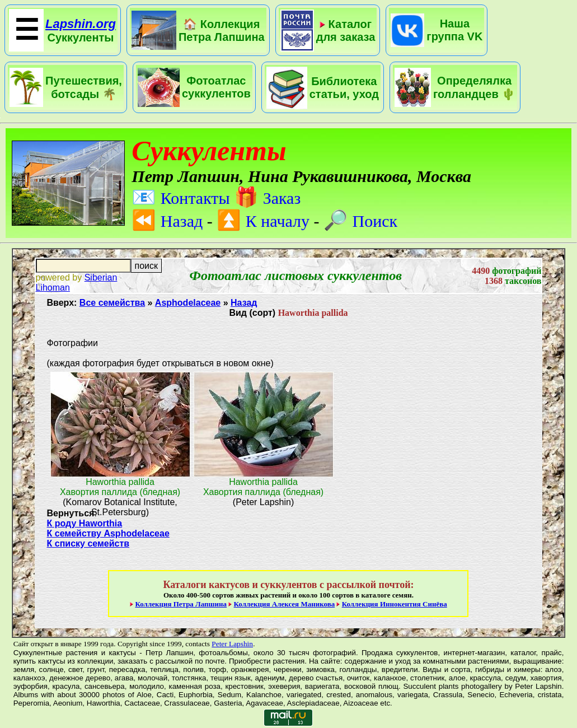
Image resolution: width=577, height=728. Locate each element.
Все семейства (112, 303)
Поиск (360, 221)
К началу (263, 221)
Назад (167, 221)
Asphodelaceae (188, 303)
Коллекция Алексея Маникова (285, 604)
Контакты (180, 198)
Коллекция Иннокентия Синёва (395, 604)
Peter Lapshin (232, 644)
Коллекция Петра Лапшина (181, 604)
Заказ (267, 198)
